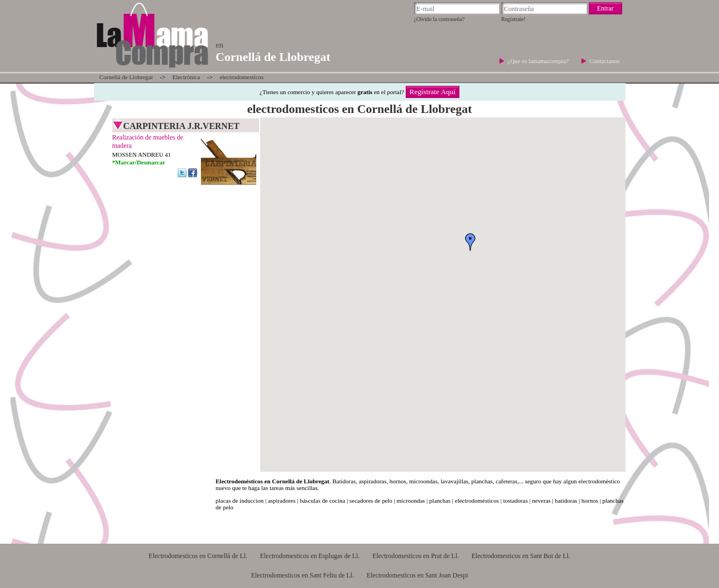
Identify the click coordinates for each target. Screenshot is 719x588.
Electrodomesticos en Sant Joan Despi (417, 575)
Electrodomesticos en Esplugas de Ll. (310, 556)
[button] (470, 242)
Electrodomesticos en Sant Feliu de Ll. (302, 575)
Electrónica (186, 77)
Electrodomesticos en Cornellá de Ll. (198, 556)
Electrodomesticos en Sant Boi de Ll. (521, 556)
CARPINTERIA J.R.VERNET (182, 126)
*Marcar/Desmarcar (139, 162)
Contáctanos (604, 61)
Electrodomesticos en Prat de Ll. (416, 556)
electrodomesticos (242, 77)
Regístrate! (514, 19)
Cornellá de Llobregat (126, 77)
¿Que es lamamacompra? (539, 61)
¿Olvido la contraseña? (439, 19)
